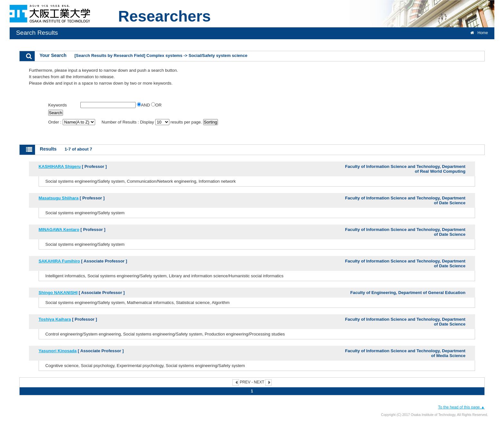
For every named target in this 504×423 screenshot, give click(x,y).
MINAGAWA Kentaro (59, 230)
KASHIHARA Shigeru (60, 166)
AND (144, 105)
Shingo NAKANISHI (58, 293)
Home (479, 33)
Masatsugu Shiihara (59, 198)
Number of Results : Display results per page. (152, 122)
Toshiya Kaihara (55, 319)
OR (156, 105)
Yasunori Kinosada (58, 351)
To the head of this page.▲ (461, 407)
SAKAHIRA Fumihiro (59, 261)
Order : (72, 122)
